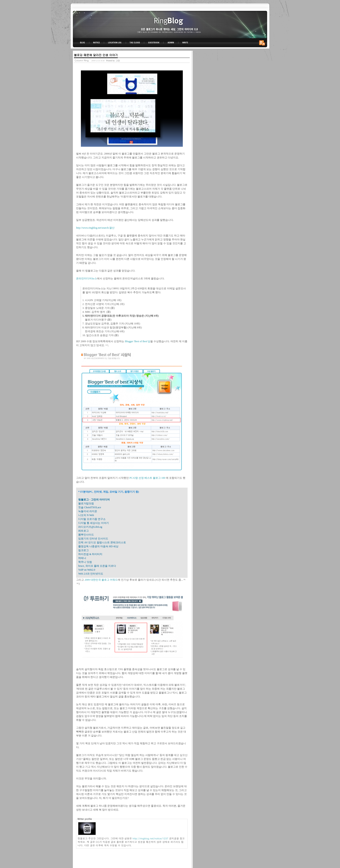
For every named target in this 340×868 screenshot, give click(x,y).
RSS (263, 43)
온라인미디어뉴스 (87, 278)
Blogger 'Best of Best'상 (138, 341)
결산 (112, 228)
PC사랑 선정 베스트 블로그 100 (148, 478)
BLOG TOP (81, 43)
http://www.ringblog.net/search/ (93, 228)
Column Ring (82, 60)
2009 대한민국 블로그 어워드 (101, 580)
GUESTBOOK (154, 43)
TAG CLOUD (135, 43)
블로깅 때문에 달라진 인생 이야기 (96, 55)
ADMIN (171, 43)
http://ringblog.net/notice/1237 (150, 838)
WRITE (185, 43)
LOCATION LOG (115, 43)
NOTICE (97, 43)
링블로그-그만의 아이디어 (170, 24)
